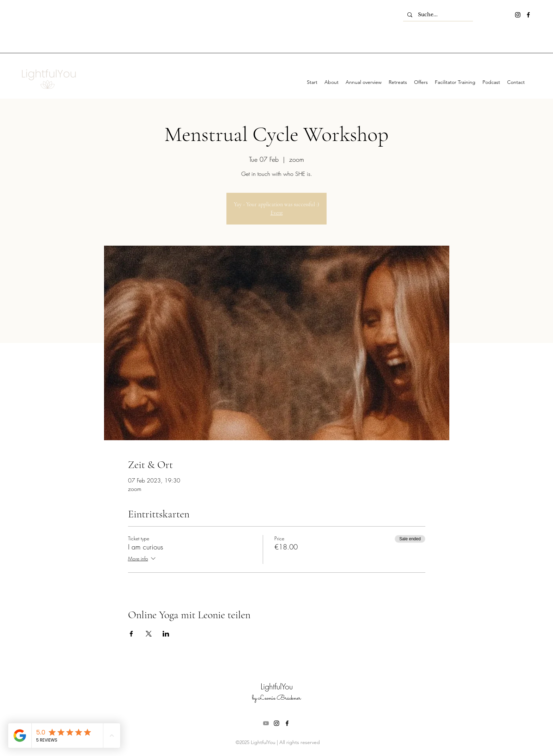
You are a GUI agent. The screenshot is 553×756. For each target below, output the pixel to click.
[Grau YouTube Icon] (266, 723)
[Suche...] (438, 15)
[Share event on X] (149, 634)
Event (277, 213)
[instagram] (518, 15)
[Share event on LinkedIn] (166, 634)
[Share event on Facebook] (131, 634)
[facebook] (528, 15)
